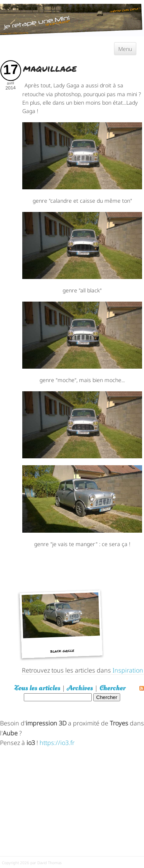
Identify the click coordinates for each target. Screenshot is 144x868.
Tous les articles (37, 688)
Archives (80, 688)
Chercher (113, 688)
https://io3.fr (57, 742)
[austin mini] (72, 19)
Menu (125, 48)
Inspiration (128, 670)
